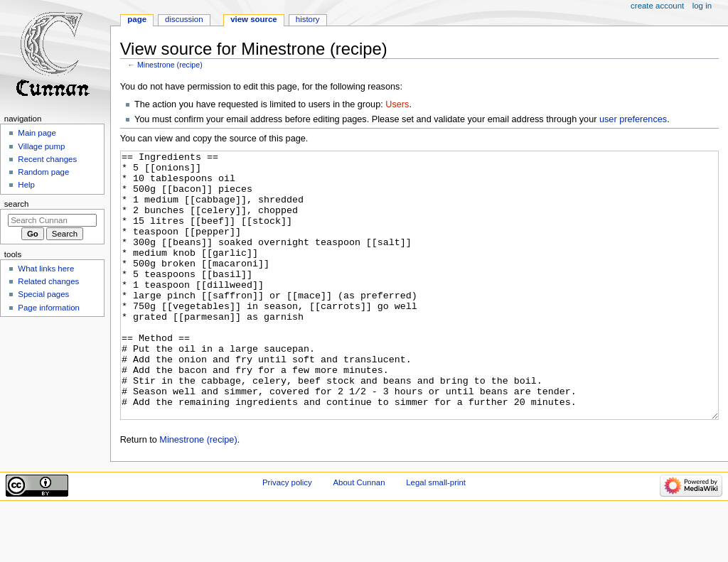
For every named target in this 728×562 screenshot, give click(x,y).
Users (397, 104)
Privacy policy (287, 536)
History (308, 19)
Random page (43, 172)
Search (17, 204)
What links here (46, 269)
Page (137, 19)
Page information (49, 308)
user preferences (633, 119)
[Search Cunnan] (52, 220)
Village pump (41, 146)
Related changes (48, 281)
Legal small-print (436, 536)
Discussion (184, 19)
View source (254, 19)
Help (26, 185)
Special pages (43, 294)
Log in (702, 6)
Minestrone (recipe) (170, 65)
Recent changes (47, 159)
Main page (37, 133)
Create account (657, 6)
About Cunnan (359, 536)
